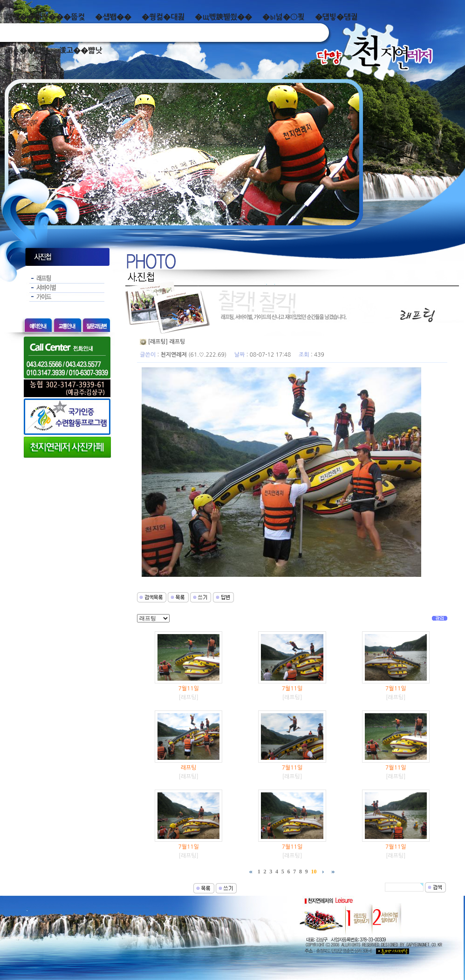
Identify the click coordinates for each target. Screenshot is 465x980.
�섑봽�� (113, 17)
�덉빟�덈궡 (336, 17)
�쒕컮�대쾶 (163, 17)
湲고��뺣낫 (80, 51)
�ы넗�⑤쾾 (284, 17)
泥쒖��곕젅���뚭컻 (45, 17)
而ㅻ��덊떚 (27, 51)
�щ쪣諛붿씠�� (223, 17)
